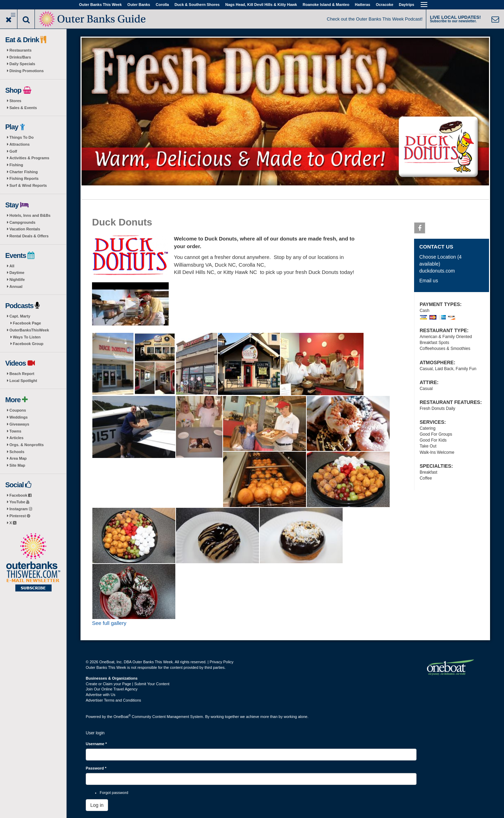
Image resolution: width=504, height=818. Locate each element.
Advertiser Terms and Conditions (113, 700)
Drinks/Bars (20, 57)
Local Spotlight (23, 381)
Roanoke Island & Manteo (326, 5)
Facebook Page (27, 323)
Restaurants (21, 50)
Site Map (17, 465)
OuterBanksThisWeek (29, 330)
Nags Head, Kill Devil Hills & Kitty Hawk (261, 5)
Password (96, 768)
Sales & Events (23, 108)
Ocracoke (384, 5)
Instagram (21, 509)
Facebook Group (28, 344)
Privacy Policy (221, 662)
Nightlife (17, 280)
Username (96, 744)
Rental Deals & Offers (29, 236)
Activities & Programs (29, 158)
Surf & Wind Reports (28, 185)
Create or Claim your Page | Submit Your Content (128, 684)
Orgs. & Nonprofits (26, 445)
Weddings (18, 417)
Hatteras (362, 5)
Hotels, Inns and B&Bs (30, 215)
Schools (17, 452)
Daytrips (406, 5)
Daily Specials (22, 64)
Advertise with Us (101, 695)
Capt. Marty (20, 316)
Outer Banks (139, 5)
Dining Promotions (26, 71)
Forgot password (114, 793)
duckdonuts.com (437, 271)
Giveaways (19, 424)
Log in (97, 805)
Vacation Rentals (25, 229)
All (12, 266)
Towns (15, 431)
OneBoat (122, 717)
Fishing (16, 165)
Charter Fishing (24, 172)
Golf (13, 151)
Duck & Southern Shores (197, 5)
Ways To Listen (27, 337)
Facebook (20, 495)
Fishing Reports (24, 178)
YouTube (19, 502)
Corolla (162, 5)
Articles (16, 438)
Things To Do (21, 137)
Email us (429, 281)
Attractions (20, 144)
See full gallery (109, 623)
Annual (16, 286)
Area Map (18, 458)
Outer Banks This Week (101, 5)
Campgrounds (22, 222)
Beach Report (22, 374)
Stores (15, 101)
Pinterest (20, 516)
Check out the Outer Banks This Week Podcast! (375, 19)
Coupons (18, 410)
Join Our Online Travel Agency (112, 689)
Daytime (17, 273)
